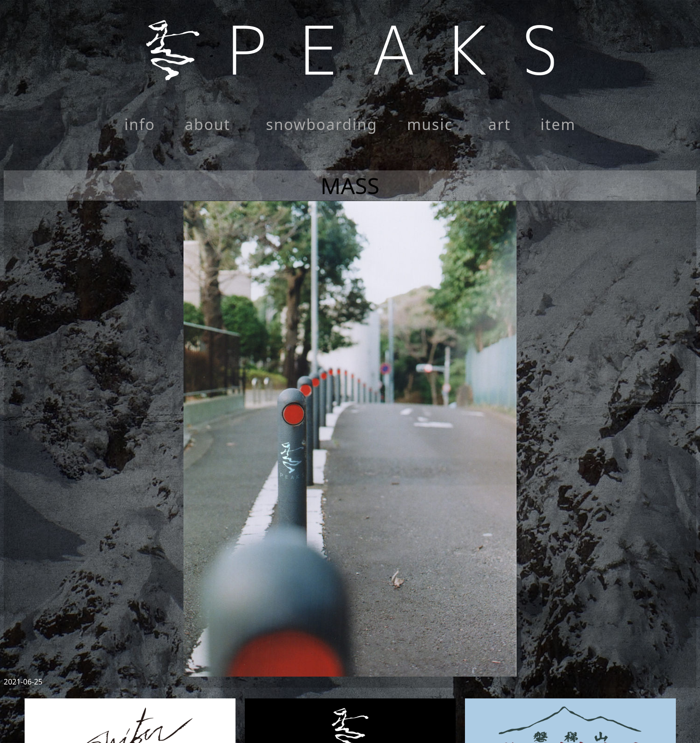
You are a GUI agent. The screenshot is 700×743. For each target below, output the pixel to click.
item (558, 124)
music (430, 124)
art (500, 124)
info (140, 124)
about (208, 124)
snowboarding (321, 124)
